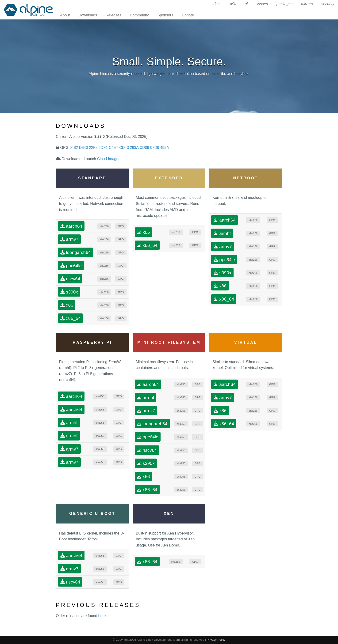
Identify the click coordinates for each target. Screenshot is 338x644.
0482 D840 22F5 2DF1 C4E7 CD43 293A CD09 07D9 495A (119, 148)
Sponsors (165, 15)
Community (139, 15)
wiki (233, 4)
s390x (69, 292)
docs (217, 4)
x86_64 (71, 318)
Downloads (88, 15)
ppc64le (71, 266)
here (102, 616)
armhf (222, 233)
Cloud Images (109, 159)
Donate (188, 15)
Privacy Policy (216, 640)
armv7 (69, 239)
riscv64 (70, 279)
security (328, 4)
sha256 (104, 226)
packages (285, 4)
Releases (113, 15)
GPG (121, 226)
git (247, 4)
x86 (67, 305)
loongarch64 (76, 252)
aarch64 (71, 226)
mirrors (307, 4)
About (65, 15)
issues (263, 4)
